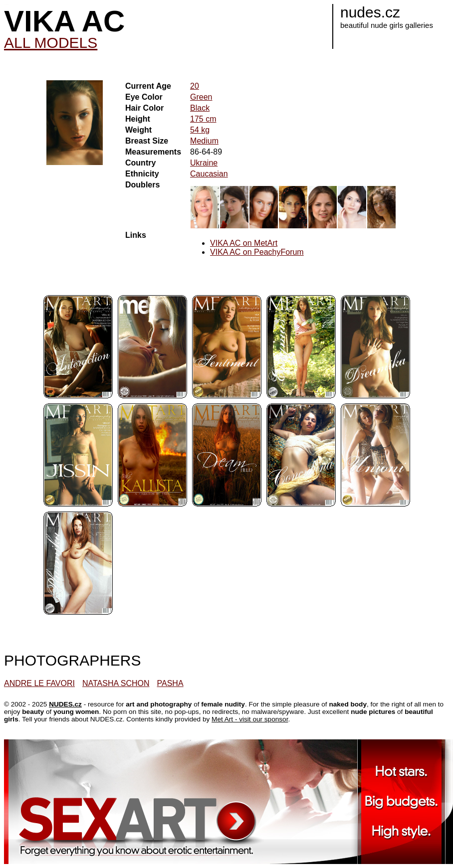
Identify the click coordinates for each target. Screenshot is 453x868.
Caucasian (209, 174)
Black (200, 108)
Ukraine (204, 163)
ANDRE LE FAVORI (39, 683)
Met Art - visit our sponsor (250, 719)
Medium (204, 141)
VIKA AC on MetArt (244, 243)
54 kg (200, 130)
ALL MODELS (51, 43)
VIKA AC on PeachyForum (257, 252)
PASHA (170, 683)
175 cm (203, 119)
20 (195, 86)
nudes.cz (370, 12)
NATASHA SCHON (116, 683)
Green (201, 97)
